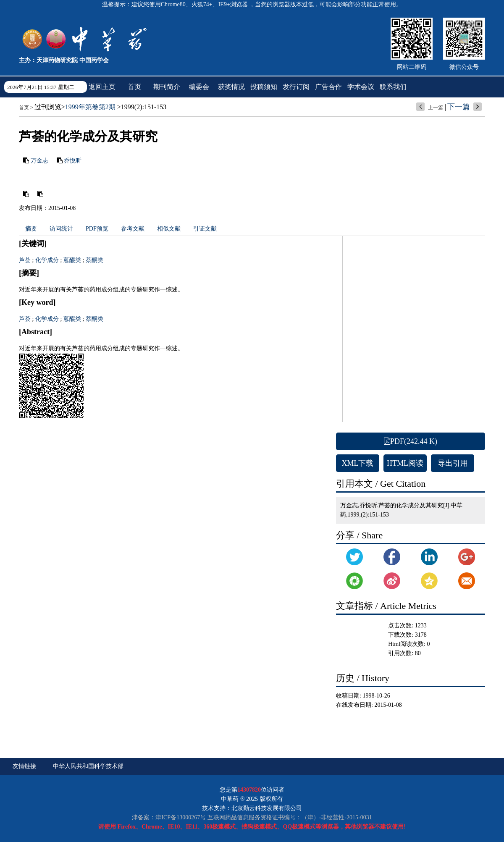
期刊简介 (167, 87)
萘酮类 (94, 260)
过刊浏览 (48, 107)
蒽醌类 (72, 260)
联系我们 (393, 87)
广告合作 (328, 87)
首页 (134, 87)
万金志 (39, 161)
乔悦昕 (73, 161)
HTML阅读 (405, 463)
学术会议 (361, 87)
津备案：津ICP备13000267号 (169, 817)
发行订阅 (296, 87)
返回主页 (102, 87)
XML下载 (358, 463)
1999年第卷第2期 (90, 107)
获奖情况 (231, 87)
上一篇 (436, 108)
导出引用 (453, 463)
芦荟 (25, 260)
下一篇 (459, 107)
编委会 (199, 87)
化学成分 (47, 260)
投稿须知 (264, 87)
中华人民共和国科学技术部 (88, 766)
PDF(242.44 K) (411, 441)
